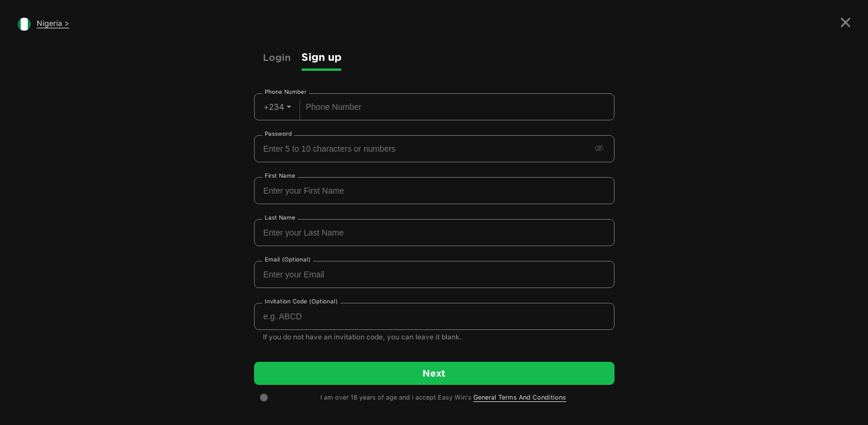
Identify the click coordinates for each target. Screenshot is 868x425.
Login (277, 57)
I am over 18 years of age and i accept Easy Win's (443, 398)
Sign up (321, 57)
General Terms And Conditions (520, 398)
